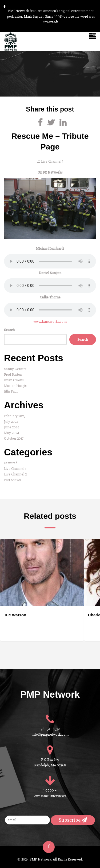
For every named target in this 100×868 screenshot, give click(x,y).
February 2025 (15, 416)
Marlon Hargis (15, 386)
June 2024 (12, 427)
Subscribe (73, 820)
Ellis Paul (11, 391)
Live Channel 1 (52, 161)
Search (9, 330)
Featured (11, 463)
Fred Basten (13, 375)
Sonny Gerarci (15, 369)
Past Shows (12, 480)
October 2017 (14, 438)
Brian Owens (14, 380)
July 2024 (11, 422)
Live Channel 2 (15, 474)
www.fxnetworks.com (50, 322)
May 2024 (12, 433)
